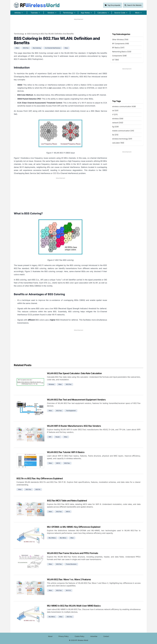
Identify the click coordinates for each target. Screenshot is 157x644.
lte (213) (115, 135)
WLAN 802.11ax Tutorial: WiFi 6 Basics (66, 452)
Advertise (94, 636)
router (58, 437)
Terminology (19, 34)
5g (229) (115, 127)
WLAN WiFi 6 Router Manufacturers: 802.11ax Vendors (74, 426)
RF (37, 5)
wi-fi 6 (68, 590)
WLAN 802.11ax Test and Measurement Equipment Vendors (76, 400)
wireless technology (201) (122, 139)
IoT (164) (116, 60)
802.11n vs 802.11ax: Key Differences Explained (40, 478)
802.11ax (26, 48)
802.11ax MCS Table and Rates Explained (67, 501)
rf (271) (115, 115)
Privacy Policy (64, 636)
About (50, 636)
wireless (51, 384)
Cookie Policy (79, 636)
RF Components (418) (121, 44)
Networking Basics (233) (122, 52)
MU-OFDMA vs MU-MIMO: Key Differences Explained (74, 527)
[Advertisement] (78, 25)
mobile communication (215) (123, 131)
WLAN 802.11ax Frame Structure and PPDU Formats (73, 553)
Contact (106, 636)
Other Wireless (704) (120, 40)
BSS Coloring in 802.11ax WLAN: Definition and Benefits (50, 34)
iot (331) (115, 111)
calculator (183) (118, 143)
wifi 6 (58, 463)
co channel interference (53, 48)
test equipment (71, 411)
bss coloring (37, 48)
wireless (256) (118, 119)
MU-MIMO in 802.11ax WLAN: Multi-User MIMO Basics (74, 606)
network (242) (118, 123)
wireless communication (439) (124, 106)
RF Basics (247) (118, 48)
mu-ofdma (52, 538)
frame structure (71, 564)
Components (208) (119, 56)
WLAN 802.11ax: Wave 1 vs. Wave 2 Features (69, 579)
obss (66, 48)
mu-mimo (63, 538)
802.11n (38, 489)
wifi (50, 437)
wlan (17, 48)
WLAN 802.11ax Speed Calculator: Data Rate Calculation (74, 373)
